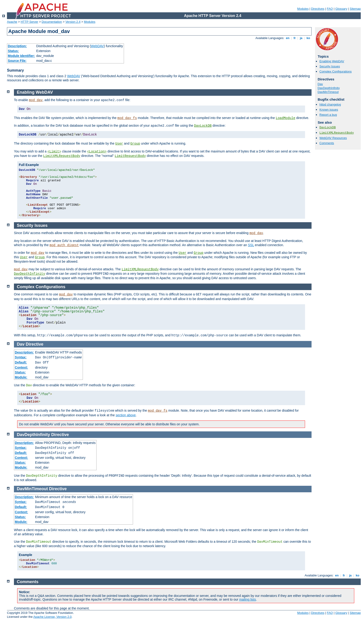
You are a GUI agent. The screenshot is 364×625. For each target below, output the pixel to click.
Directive (35, 344)
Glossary (341, 9)
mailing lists (247, 599)
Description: (17, 46)
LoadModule (286, 118)
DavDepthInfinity (329, 88)
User (119, 144)
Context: (21, 367)
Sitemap (355, 9)
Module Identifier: (21, 56)
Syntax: (21, 357)
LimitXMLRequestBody (337, 133)
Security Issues (330, 66)
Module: (21, 377)
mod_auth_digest (64, 245)
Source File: (17, 61)
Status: (13, 51)
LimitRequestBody (130, 156)
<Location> (97, 152)
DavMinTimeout (328, 92)
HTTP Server (29, 22)
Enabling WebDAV (332, 61)
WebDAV (97, 46)
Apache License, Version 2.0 (52, 617)
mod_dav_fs (127, 118)
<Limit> (54, 152)
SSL (251, 245)
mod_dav (36, 100)
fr (295, 38)
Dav (320, 84)
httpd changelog (330, 104)
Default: (21, 362)
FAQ (330, 9)
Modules (303, 9)
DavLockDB (328, 127)
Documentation (52, 22)
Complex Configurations (336, 71)
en (288, 38)
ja (301, 38)
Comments (327, 143)
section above (126, 415)
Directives (318, 9)
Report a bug (328, 115)
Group (135, 144)
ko (308, 38)
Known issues (329, 110)
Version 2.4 (73, 22)
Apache (12, 22)
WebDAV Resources (333, 138)
